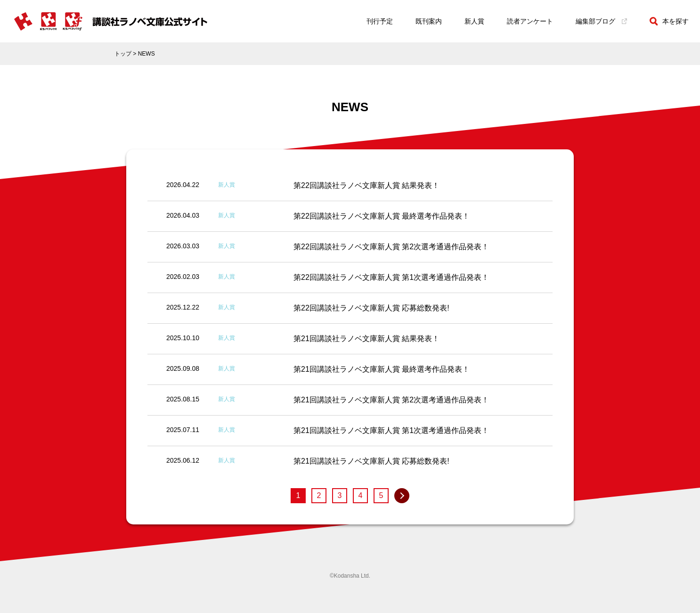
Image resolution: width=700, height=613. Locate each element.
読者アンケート (530, 21)
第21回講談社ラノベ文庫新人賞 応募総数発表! (371, 461)
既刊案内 (429, 21)
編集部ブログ (601, 21)
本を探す (669, 21)
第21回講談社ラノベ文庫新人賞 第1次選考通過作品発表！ (391, 430)
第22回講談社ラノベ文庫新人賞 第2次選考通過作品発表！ (391, 247)
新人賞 (474, 21)
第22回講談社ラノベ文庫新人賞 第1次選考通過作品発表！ (391, 277)
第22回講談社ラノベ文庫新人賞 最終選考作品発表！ (382, 216)
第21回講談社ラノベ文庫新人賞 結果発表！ (366, 339)
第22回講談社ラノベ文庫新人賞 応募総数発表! (371, 308)
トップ (123, 54)
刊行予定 (380, 21)
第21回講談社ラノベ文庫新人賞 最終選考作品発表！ (382, 369)
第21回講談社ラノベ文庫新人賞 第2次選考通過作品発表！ (391, 400)
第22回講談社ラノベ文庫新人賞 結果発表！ (366, 185)
